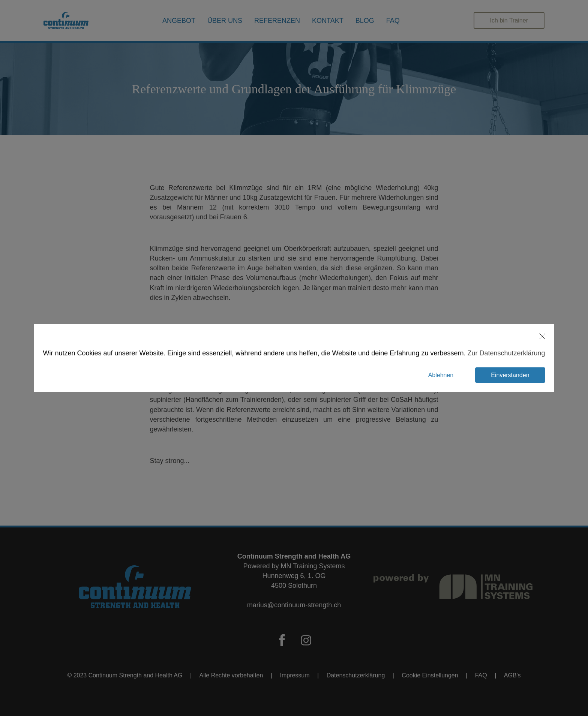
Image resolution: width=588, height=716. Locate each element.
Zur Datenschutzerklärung (498, 353)
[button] (529, 336)
